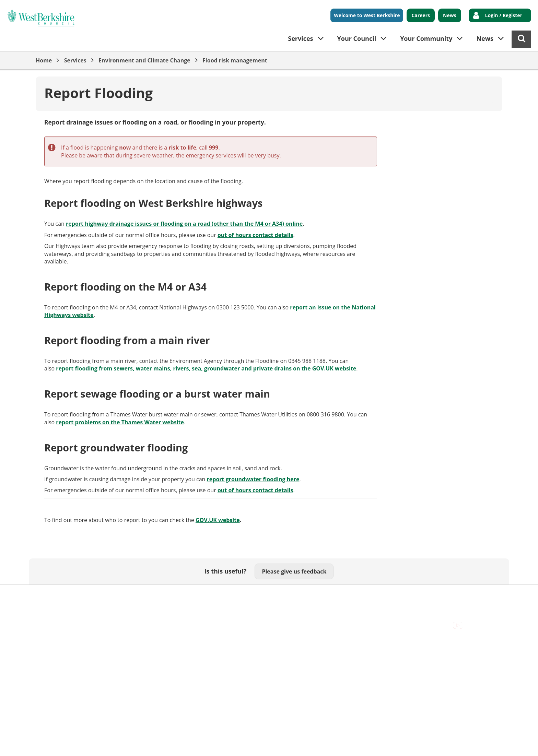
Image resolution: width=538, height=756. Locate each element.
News (450, 15)
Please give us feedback (294, 571)
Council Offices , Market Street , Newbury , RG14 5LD (103, 603)
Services (75, 60)
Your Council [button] (357, 38)
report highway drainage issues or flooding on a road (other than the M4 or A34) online (184, 224)
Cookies (118, 595)
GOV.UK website (218, 520)
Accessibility (51, 595)
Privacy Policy (228, 595)
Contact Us (87, 595)
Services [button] (300, 38)
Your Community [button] (426, 38)
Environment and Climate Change (144, 60)
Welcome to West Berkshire (367, 15)
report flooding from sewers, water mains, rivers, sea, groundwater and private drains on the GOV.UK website (206, 368)
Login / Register (504, 15)
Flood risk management (235, 60)
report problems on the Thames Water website (120, 422)
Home (44, 60)
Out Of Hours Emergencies (170, 595)
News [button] (485, 38)
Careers (421, 15)
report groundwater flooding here (253, 479)
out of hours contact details (255, 235)
